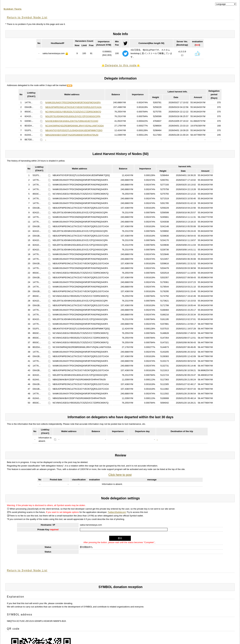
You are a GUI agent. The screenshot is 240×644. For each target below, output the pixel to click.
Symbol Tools (13, 9)
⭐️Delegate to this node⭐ (121, 65)
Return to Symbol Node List (27, 17)
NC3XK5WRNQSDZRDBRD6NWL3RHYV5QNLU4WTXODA (74, 126)
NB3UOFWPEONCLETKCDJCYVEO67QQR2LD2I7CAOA (73, 107)
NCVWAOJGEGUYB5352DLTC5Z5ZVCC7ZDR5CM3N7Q (73, 112)
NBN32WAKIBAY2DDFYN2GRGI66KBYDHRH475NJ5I (72, 135)
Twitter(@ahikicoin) (117, 512)
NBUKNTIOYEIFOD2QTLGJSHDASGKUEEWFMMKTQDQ (74, 130)
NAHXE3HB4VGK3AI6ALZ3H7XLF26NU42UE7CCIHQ (72, 121)
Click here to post (120, 475)
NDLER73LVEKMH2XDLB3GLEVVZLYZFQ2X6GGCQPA (73, 116)
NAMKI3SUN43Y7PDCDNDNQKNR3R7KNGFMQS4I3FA (73, 102)
